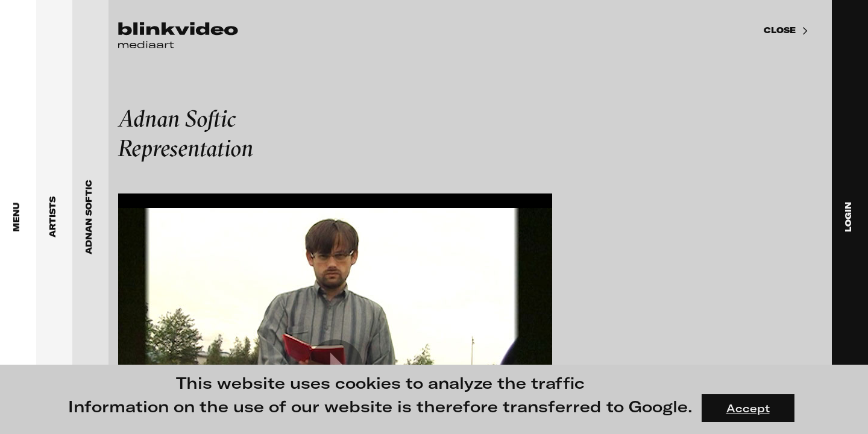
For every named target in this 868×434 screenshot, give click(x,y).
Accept (748, 408)
